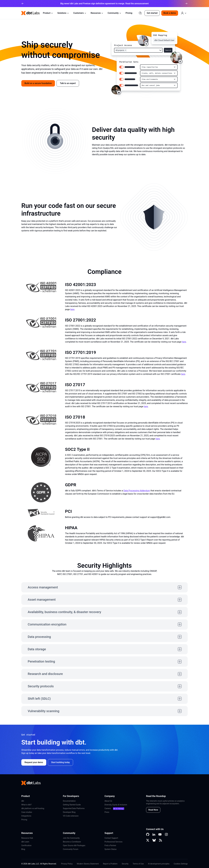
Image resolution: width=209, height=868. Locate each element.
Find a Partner (110, 845)
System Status (110, 849)
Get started (152, 13)
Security (125, 864)
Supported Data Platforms (74, 808)
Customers (80, 13)
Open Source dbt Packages (74, 845)
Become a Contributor (72, 842)
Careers (108, 808)
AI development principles (159, 864)
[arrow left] (23, 4)
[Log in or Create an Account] (184, 13)
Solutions (63, 13)
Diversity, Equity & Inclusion (116, 805)
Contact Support (111, 838)
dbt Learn (25, 842)
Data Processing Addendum (137, 491)
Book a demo (170, 13)
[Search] (140, 13)
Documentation (69, 801)
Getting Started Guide (72, 805)
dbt (23, 801)
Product (48, 13)
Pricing (129, 13)
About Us (108, 801)
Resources (97, 13)
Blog (23, 849)
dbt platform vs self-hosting (33, 808)
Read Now (153, 810)
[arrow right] (186, 4)
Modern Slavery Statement (88, 864)
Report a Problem (110, 864)
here (72, 309)
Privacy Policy (67, 864)
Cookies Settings (181, 864)
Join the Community (71, 838)
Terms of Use (138, 864)
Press (107, 812)
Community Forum (71, 849)
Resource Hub (27, 838)
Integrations (26, 816)
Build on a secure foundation (38, 83)
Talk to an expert (68, 83)
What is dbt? (26, 805)
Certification (26, 845)
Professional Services (113, 842)
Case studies (27, 812)
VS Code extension (71, 816)
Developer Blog (69, 812)
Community (114, 13)
